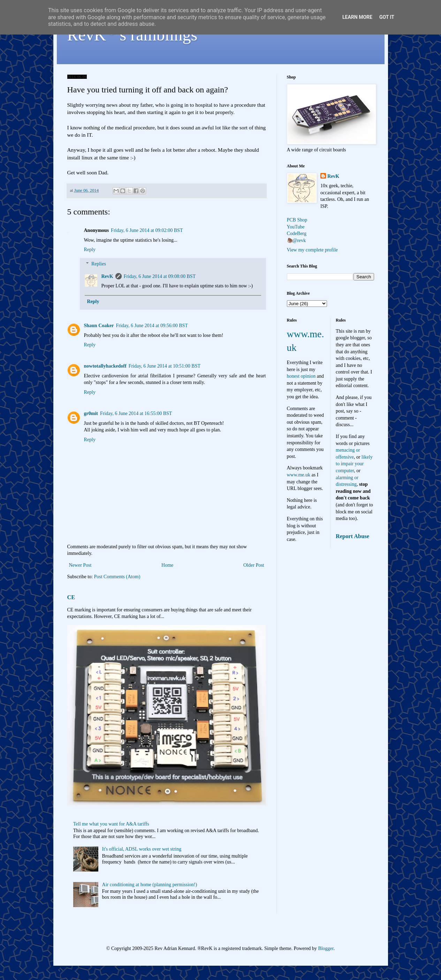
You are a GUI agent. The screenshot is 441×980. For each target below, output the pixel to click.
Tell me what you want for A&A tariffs (111, 824)
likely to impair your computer (354, 464)
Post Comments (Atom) (117, 577)
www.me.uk (299, 475)
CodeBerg (297, 233)
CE (71, 597)
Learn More (357, 17)
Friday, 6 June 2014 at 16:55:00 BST (136, 413)
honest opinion (301, 376)
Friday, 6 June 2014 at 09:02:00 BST (147, 230)
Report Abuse (352, 536)
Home (167, 565)
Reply (90, 250)
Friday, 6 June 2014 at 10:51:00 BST (165, 366)
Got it (387, 17)
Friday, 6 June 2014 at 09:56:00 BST (152, 326)
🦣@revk (296, 240)
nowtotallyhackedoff (105, 366)
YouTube (296, 227)
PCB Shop (297, 220)
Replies (99, 264)
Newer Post (80, 565)
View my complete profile (313, 250)
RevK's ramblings (132, 35)
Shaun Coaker (99, 326)
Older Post (254, 565)
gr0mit (91, 413)
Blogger (326, 948)
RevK (107, 276)
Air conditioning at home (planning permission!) (150, 885)
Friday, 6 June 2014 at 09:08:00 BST (160, 276)
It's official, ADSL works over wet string (142, 849)
